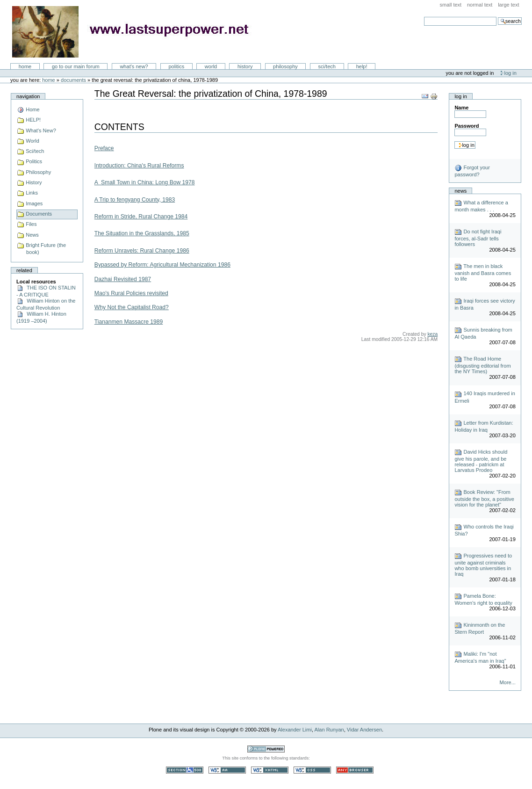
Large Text (508, 5)
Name (461, 108)
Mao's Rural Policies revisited (131, 293)
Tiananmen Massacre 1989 (129, 322)
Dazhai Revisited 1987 (123, 279)
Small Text (451, 5)
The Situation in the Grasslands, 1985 (142, 233)
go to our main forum (76, 66)
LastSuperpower (136, 32)
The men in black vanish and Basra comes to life (483, 272)
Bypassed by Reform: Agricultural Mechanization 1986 (162, 265)
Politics (176, 66)
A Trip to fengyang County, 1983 (135, 200)
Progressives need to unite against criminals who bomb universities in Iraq (483, 565)
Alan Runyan (329, 730)
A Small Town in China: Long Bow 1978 (145, 182)
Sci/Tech (327, 66)
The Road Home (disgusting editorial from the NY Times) (482, 365)
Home (25, 66)
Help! (362, 66)
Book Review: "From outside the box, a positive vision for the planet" (484, 498)
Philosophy (285, 66)
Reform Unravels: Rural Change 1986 (142, 251)
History (245, 66)
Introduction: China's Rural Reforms (139, 166)
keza (432, 334)
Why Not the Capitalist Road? (132, 307)
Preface (104, 148)
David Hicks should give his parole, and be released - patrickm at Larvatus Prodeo (481, 461)
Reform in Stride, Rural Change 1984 (141, 217)
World (211, 66)
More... (508, 682)
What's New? (134, 66)
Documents (73, 80)
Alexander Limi (295, 730)
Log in (510, 73)
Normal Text (480, 5)
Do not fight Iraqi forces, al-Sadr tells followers (478, 238)
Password (467, 126)
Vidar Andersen (364, 730)
